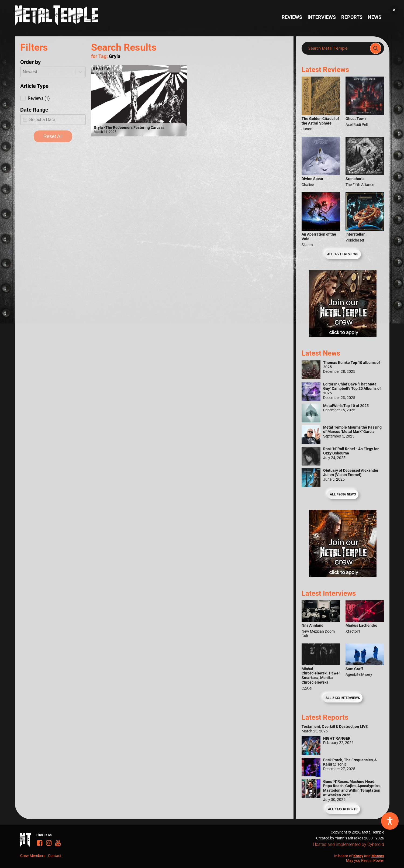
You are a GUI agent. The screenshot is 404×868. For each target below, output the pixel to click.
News (375, 17)
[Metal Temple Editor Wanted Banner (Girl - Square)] (343, 335)
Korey (358, 856)
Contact (55, 856)
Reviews (292, 17)
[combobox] (48, 72)
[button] (53, 98)
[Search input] (337, 48)
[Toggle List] (80, 72)
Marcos (378, 856)
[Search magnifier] (376, 48)
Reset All (53, 136)
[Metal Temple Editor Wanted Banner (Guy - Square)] (343, 575)
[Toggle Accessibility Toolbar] (390, 821)
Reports (352, 17)
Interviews (322, 17)
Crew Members (33, 856)
